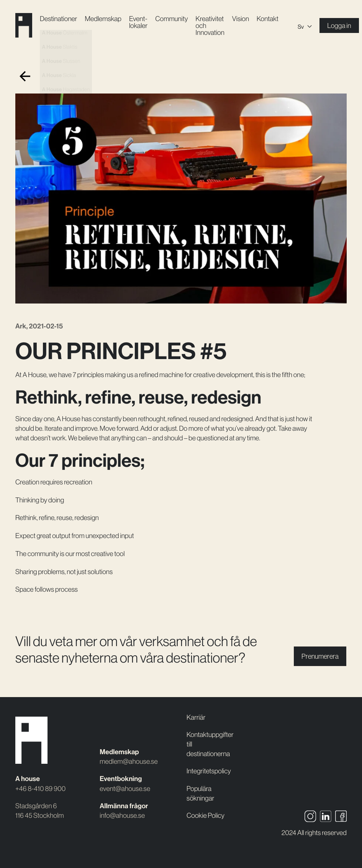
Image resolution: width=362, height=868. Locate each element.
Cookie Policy (206, 815)
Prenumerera (320, 656)
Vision (241, 19)
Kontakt (268, 19)
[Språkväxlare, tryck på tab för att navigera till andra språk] (305, 26)
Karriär (196, 717)
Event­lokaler (138, 22)
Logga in (339, 25)
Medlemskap (103, 19)
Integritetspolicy (209, 771)
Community (171, 19)
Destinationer (58, 19)
